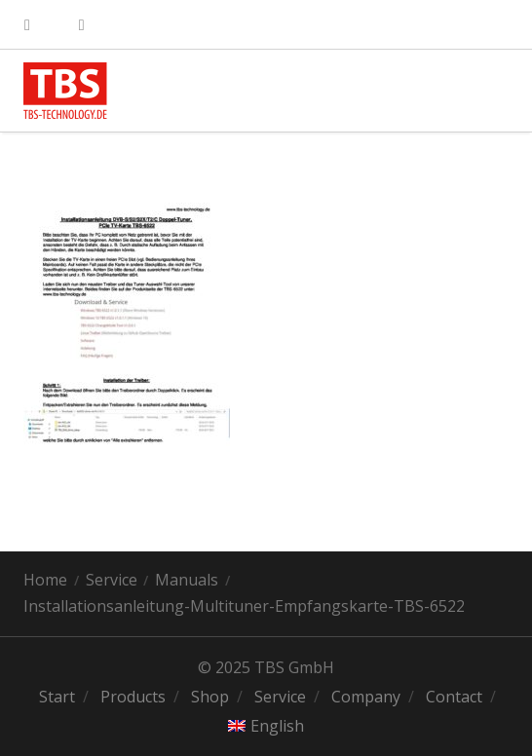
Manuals (187, 580)
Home (45, 580)
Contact (454, 697)
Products (133, 697)
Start (57, 697)
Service (112, 580)
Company (366, 697)
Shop (210, 697)
